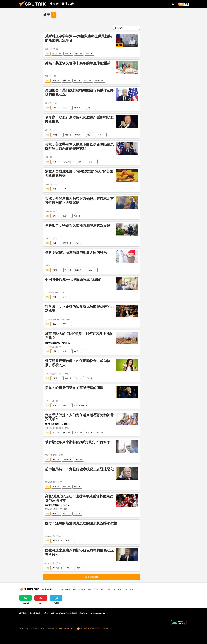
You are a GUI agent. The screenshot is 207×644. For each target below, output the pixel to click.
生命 (87, 54)
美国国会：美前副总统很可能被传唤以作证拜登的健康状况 (79, 92)
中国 (54, 297)
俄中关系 (82, 589)
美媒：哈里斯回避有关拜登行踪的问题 (74, 388)
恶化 (91, 162)
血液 (77, 54)
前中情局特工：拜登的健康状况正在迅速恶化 (79, 469)
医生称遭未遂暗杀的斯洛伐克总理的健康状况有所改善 (79, 552)
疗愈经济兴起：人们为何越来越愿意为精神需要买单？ (79, 417)
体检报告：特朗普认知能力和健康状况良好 (78, 225)
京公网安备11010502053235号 (91, 628)
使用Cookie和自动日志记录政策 (64, 613)
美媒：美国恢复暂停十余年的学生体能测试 (78, 63)
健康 (46, 15)
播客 (102, 589)
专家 (66, 54)
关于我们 (23, 613)
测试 (65, 81)
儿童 (65, 189)
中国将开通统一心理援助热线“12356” (73, 280)
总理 (68, 568)
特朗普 (65, 243)
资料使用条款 (35, 613)
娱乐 (131, 589)
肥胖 (86, 81)
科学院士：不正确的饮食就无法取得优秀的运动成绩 (79, 309)
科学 (66, 270)
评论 (54, 324)
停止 (100, 135)
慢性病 (97, 81)
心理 (65, 297)
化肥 (89, 135)
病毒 (54, 459)
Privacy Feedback (98, 613)
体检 (77, 243)
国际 (54, 108)
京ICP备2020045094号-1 (66, 628)
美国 (54, 81)
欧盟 (66, 135)
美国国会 (77, 108)
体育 (126, 589)
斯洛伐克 (56, 541)
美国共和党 (67, 162)
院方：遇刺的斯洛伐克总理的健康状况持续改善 (81, 523)
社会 (54, 432)
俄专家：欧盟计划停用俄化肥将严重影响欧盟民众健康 (79, 119)
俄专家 (55, 135)
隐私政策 (84, 613)
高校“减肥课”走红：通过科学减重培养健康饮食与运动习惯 (79, 498)
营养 (65, 324)
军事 (114, 589)
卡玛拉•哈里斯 (79, 405)
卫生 (77, 459)
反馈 (46, 613)
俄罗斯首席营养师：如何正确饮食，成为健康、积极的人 (78, 363)
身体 (75, 81)
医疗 (91, 270)
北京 (75, 514)
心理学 (76, 432)
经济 (87, 432)
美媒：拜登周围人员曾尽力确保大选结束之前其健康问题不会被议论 (79, 200)
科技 (120, 589)
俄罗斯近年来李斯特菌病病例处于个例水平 (78, 442)
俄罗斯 (55, 54)
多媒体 (96, 589)
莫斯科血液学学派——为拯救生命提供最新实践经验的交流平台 (78, 38)
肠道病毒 (78, 270)
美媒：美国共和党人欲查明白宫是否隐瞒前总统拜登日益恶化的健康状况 (79, 146)
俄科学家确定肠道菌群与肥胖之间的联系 (76, 253)
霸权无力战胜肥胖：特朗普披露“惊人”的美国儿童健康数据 (79, 173)
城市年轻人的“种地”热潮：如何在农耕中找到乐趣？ (79, 336)
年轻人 (76, 351)
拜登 (89, 108)
